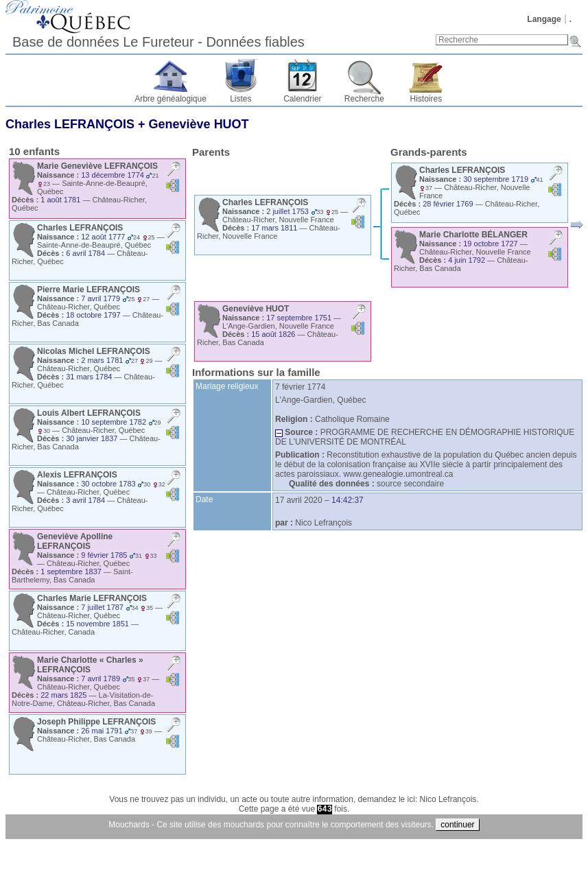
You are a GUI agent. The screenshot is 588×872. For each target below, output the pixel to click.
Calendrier (302, 99)
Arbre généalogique (170, 99)
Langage (544, 19)
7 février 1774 (300, 387)
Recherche (364, 99)
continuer (457, 825)
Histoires (426, 99)
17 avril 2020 (299, 500)
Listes (240, 99)
